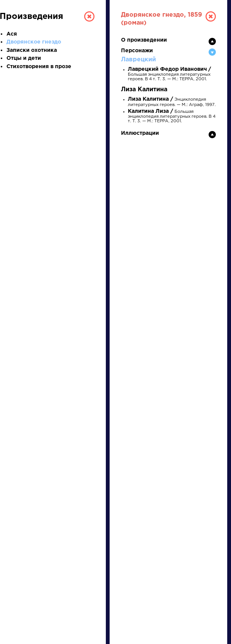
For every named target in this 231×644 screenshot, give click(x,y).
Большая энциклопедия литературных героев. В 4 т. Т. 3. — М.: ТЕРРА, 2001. (169, 74)
